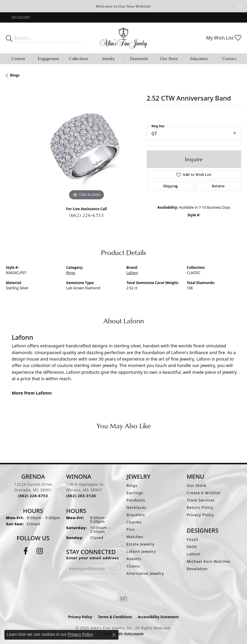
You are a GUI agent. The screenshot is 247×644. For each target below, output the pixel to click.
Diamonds (139, 58)
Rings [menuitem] (132, 485)
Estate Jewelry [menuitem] (140, 544)
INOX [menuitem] (192, 547)
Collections (78, 58)
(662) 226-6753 (86, 215)
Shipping (170, 186)
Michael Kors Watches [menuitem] (209, 561)
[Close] (240, 6)
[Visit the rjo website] (123, 599)
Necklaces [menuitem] (136, 507)
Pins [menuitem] (131, 529)
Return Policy (200, 507)
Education (199, 58)
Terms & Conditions (115, 617)
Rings (15, 75)
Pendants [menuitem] (136, 500)
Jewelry (109, 58)
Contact (229, 58)
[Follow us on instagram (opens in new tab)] (40, 551)
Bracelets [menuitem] (136, 515)
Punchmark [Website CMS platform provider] (134, 634)
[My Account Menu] (21, 17)
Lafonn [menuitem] (194, 554)
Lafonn (132, 273)
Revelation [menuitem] (197, 569)
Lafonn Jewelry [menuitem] (141, 551)
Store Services (201, 500)
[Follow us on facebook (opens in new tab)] (26, 551)
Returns (218, 186)
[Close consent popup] (114, 635)
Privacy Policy (200, 515)
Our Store (169, 58)
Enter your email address (93, 558)
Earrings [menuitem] (135, 493)
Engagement (48, 58)
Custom (18, 58)
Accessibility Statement (158, 617)
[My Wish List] (224, 38)
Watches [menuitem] (135, 537)
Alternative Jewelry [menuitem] (145, 573)
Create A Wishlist (204, 493)
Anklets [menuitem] (134, 559)
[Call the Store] (33, 496)
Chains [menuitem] (133, 566)
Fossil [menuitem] (192, 539)
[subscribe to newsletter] (113, 568)
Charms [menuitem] (134, 522)
